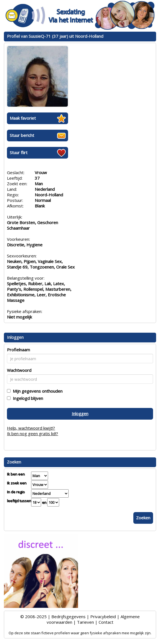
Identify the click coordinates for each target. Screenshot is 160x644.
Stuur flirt (19, 152)
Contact (106, 622)
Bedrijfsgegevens (68, 617)
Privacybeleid (103, 617)
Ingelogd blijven (27, 398)
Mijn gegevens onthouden (37, 391)
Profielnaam (18, 350)
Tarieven (85, 622)
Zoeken (143, 518)
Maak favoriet (23, 118)
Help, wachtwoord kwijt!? (31, 428)
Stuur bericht (22, 135)
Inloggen (80, 414)
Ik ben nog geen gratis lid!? (32, 433)
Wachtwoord (19, 370)
